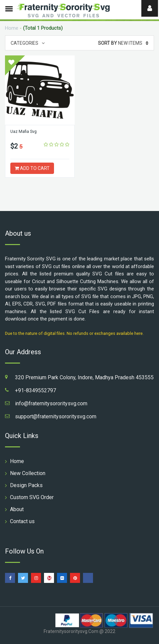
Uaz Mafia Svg (23, 132)
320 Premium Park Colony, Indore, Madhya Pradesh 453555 (84, 377)
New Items (123, 43)
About (17, 509)
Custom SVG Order (32, 497)
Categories (28, 43)
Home (12, 28)
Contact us (22, 521)
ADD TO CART (32, 168)
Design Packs (26, 485)
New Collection (28, 473)
